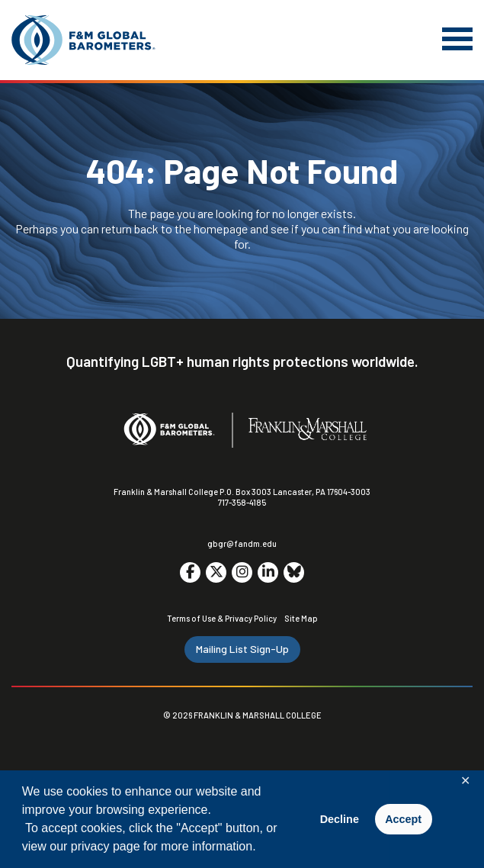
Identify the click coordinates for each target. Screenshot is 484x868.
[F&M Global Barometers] (84, 40)
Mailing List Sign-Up (242, 649)
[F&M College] (308, 430)
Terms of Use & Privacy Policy (222, 618)
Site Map (301, 618)
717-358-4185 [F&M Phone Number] (242, 502)
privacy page (106, 846)
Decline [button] (340, 819)
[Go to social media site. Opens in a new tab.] (190, 572)
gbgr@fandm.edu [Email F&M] (242, 543)
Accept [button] (403, 819)
